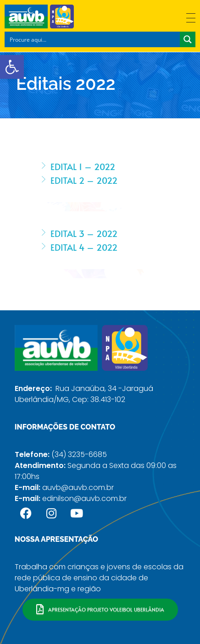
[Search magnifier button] (188, 39)
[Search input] (93, 39)
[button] (12, 67)
